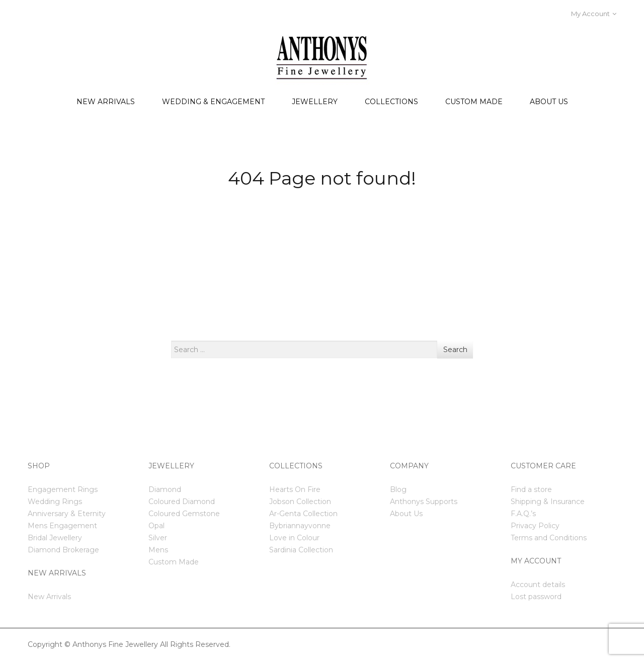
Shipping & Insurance (548, 502)
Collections (391, 102)
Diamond (165, 489)
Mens (158, 550)
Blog (398, 489)
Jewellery (315, 102)
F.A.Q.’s (523, 514)
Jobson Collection (300, 502)
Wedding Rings (55, 502)
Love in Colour (294, 538)
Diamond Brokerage (63, 550)
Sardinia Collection (301, 550)
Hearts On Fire (295, 489)
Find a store (531, 489)
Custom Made (474, 102)
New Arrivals (106, 102)
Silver (158, 538)
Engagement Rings (63, 489)
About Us (406, 514)
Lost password (536, 597)
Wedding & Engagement (213, 102)
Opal (156, 526)
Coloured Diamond (182, 502)
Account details (538, 585)
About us (549, 102)
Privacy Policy (535, 526)
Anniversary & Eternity (67, 514)
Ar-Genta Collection (303, 514)
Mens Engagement (62, 526)
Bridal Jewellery (55, 538)
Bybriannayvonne (300, 526)
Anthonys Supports (424, 502)
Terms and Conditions (549, 538)
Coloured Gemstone (184, 514)
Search (455, 350)
